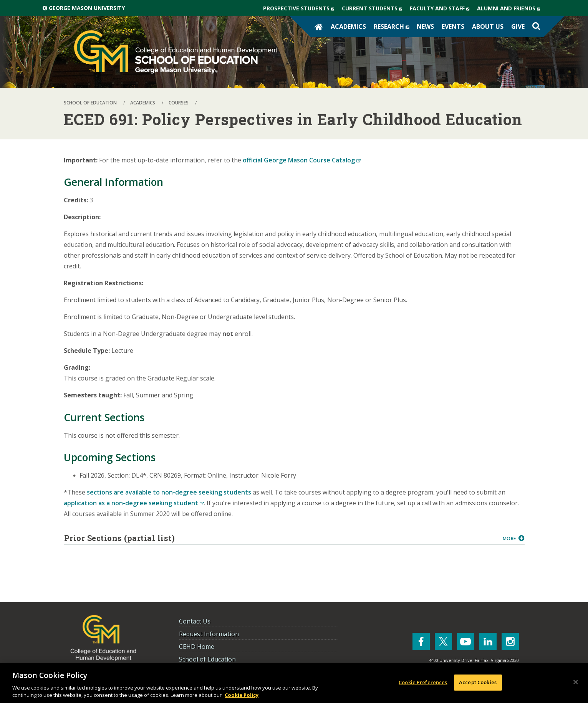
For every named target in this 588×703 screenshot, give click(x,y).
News (425, 26)
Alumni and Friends (510, 8)
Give (518, 26)
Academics (348, 26)
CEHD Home (197, 647)
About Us (488, 26)
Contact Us (195, 621)
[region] (294, 683)
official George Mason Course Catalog (302, 160)
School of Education (207, 659)
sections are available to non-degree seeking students (169, 492)
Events (453, 26)
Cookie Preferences (423, 682)
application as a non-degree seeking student (134, 503)
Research (393, 26)
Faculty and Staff (441, 8)
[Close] (576, 682)
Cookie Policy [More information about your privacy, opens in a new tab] (242, 695)
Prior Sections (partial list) (281, 538)
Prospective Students (301, 8)
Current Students (374, 8)
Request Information (209, 634)
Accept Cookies (478, 682)
